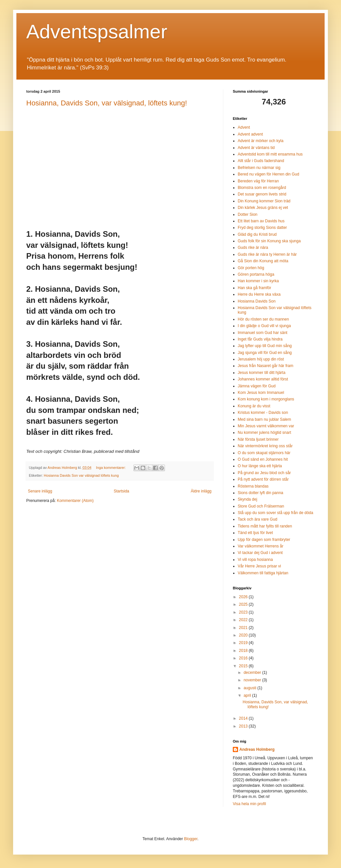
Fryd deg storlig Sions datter (262, 228)
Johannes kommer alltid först (263, 379)
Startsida (121, 491)
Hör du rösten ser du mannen (263, 319)
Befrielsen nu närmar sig (259, 168)
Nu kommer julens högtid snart (264, 433)
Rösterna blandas (253, 486)
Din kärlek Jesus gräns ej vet (263, 208)
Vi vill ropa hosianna (255, 560)
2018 (244, 651)
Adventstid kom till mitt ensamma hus (270, 154)
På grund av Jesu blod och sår (264, 473)
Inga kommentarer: (111, 468)
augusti (251, 688)
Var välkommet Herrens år (261, 546)
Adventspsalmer (97, 32)
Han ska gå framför (254, 288)
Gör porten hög (251, 268)
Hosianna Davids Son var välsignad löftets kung (81, 475)
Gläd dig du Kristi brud (257, 234)
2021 (244, 628)
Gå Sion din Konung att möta (263, 261)
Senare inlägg (40, 491)
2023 (244, 612)
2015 (244, 666)
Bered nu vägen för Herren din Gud (268, 174)
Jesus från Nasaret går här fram (265, 366)
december (253, 673)
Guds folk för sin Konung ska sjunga (269, 241)
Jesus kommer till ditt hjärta (261, 373)
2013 (244, 726)
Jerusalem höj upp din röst (261, 359)
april (248, 695)
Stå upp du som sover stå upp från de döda (275, 513)
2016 (244, 658)
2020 (244, 635)
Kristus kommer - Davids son (263, 413)
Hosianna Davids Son (257, 301)
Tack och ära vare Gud (258, 519)
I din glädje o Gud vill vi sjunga (264, 326)
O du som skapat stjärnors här (264, 453)
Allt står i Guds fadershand (261, 161)
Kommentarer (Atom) (75, 501)
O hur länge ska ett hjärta (260, 466)
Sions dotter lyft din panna (261, 493)
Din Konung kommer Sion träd (264, 201)
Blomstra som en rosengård (262, 188)
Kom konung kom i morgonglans (266, 399)
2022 (244, 620)
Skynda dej (247, 499)
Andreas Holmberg (257, 749)
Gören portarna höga (256, 274)
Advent (244, 127)
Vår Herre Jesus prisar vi (259, 566)
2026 (244, 597)
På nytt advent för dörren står (263, 479)
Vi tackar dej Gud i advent (260, 553)
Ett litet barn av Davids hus (261, 221)
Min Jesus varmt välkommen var (266, 426)
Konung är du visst (254, 406)
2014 (244, 718)
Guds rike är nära (253, 248)
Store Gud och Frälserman (261, 506)
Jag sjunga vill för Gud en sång (265, 353)
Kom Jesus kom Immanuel (261, 393)
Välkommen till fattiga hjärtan (263, 573)
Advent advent (250, 134)
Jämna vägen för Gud (257, 386)
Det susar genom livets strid (262, 194)
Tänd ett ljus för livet (255, 533)
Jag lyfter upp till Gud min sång (265, 346)
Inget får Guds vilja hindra (260, 339)
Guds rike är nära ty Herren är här (267, 254)
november (253, 680)
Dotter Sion (248, 214)
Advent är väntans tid (256, 148)
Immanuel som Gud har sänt (262, 333)
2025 (244, 604)
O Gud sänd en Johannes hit (263, 459)
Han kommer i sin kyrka (258, 281)
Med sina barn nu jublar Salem (264, 419)
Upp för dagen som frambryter (264, 540)
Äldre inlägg (201, 491)
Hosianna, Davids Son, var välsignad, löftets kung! (107, 103)
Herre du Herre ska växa (259, 294)
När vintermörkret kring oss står (265, 446)
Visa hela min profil (249, 804)
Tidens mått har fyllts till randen (265, 526)
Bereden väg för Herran (258, 181)
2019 (244, 643)
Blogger (191, 839)
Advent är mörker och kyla (261, 141)
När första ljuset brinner (258, 439)
